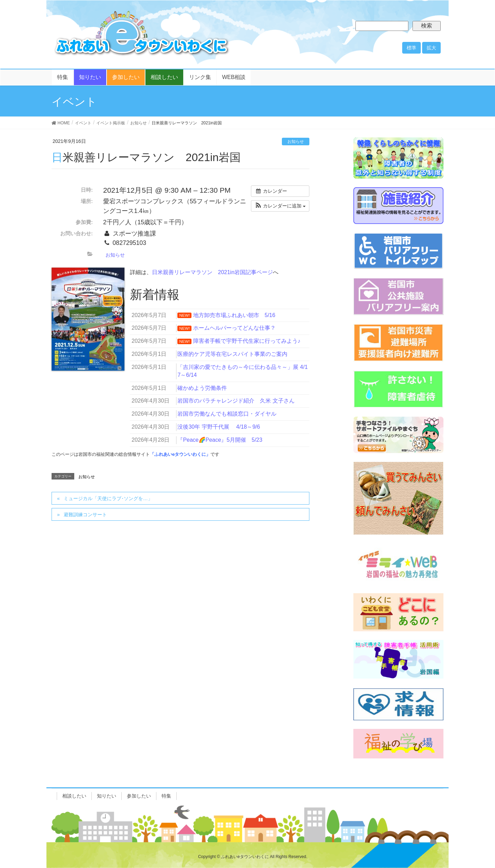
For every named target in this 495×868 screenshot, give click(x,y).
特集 (166, 796)
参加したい (139, 796)
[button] (280, 206)
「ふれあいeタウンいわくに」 (180, 454)
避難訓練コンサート (85, 515)
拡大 (431, 48)
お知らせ (296, 142)
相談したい (74, 796)
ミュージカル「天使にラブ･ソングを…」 (108, 498)
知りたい (107, 796)
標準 (411, 48)
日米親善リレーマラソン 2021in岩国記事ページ (212, 272)
